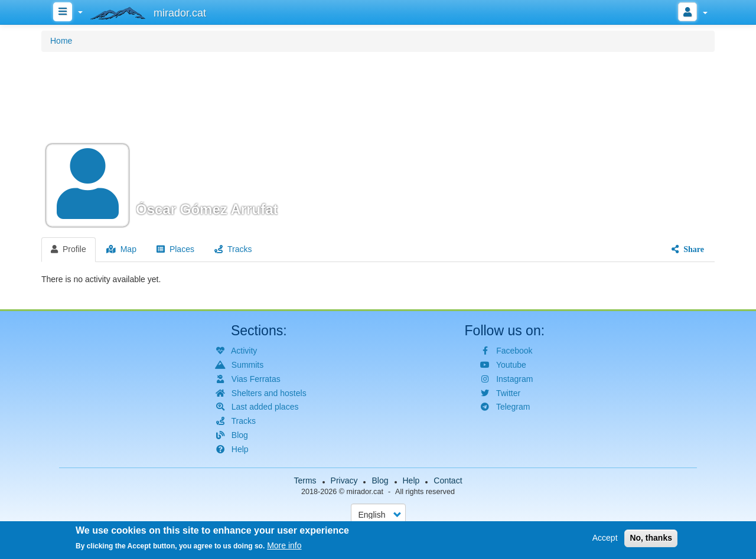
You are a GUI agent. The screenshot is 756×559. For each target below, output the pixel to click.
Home (61, 41)
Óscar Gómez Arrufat (207, 209)
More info (284, 547)
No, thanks (651, 539)
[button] (378, 143)
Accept (605, 539)
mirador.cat (365, 492)
